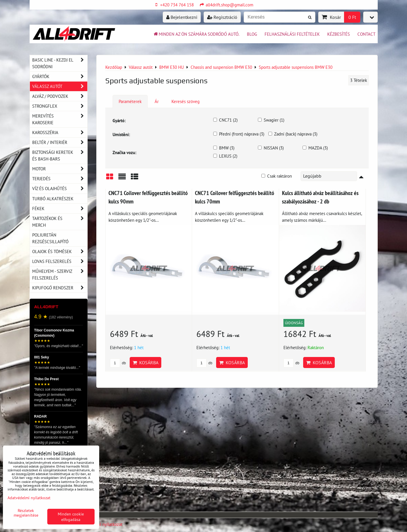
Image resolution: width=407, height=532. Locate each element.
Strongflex (60, 106)
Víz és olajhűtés (60, 189)
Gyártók (60, 76)
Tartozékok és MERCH (60, 222)
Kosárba (145, 363)
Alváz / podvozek (60, 96)
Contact (366, 34)
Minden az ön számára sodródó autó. (196, 34)
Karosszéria (60, 132)
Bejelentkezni (182, 17)
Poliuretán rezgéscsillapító (50, 238)
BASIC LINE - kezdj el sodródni (60, 63)
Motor (60, 169)
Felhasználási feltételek (292, 34)
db (118, 363)
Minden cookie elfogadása (71, 517)
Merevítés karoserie (60, 119)
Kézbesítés (339, 34)
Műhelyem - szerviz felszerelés (60, 275)
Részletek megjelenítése (26, 513)
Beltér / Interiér (60, 142)
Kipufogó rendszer (60, 288)
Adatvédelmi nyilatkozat (100, 524)
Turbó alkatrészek (53, 199)
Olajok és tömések (60, 251)
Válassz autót (60, 86)
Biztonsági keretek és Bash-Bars (60, 156)
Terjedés (60, 179)
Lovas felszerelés (60, 261)
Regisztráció (222, 17)
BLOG (252, 34)
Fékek (60, 209)
